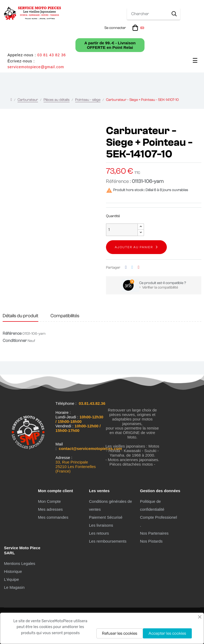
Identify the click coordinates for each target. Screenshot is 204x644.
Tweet (132, 267)
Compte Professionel (158, 517)
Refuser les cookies (120, 633)
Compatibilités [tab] (65, 316)
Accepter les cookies (167, 633)
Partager (126, 267)
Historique (13, 571)
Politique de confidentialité (152, 505)
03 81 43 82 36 (51, 55)
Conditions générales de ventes (110, 505)
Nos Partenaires (154, 533)
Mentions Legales (20, 563)
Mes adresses (50, 509)
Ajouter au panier (134, 247)
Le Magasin (14, 587)
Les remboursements (108, 541)
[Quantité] (122, 230)
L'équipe (11, 579)
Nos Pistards (151, 541)
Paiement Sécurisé (106, 517)
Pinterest (139, 267)
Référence (12, 333)
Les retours (99, 533)
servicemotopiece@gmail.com (36, 67)
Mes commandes (53, 517)
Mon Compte (49, 501)
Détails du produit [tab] (20, 316)
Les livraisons (101, 525)
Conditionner (15, 341)
